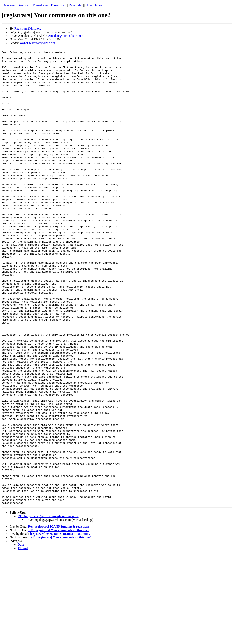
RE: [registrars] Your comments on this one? (48, 607)
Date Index (76, 5)
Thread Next (59, 5)
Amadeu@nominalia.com (64, 36)
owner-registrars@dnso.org (38, 43)
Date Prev (9, 5)
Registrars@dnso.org (28, 29)
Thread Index (94, 5)
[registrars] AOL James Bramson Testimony (60, 624)
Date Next (24, 5)
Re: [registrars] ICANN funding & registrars (59, 617)
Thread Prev (40, 5)
